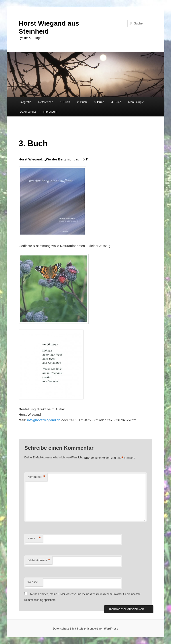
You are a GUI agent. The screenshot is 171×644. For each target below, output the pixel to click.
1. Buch (65, 102)
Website (33, 582)
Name (34, 538)
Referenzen (46, 102)
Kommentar (36, 477)
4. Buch (116, 102)
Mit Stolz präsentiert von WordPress (95, 629)
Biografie (25, 102)
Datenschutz (28, 112)
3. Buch (99, 102)
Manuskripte (136, 102)
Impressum (50, 112)
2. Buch (82, 102)
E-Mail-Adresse (39, 560)
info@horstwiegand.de (44, 420)
